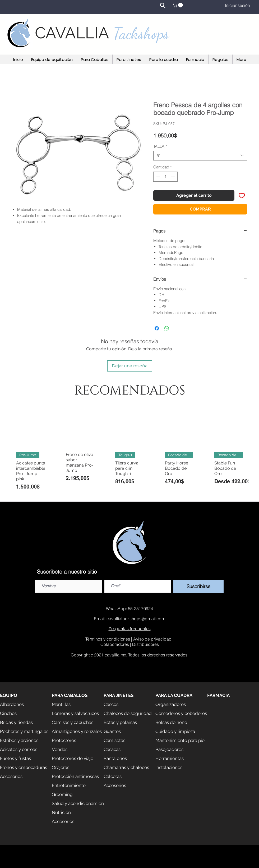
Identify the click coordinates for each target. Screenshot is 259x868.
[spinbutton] (166, 177)
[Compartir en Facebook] (157, 328)
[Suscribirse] (198, 586)
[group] (129, 452)
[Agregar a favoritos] (242, 195)
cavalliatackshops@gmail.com (136, 619)
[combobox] (200, 156)
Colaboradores (115, 644)
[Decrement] (158, 177)
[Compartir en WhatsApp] (167, 328)
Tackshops (141, 33)
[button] (178, 5)
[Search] (163, 5)
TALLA (160, 146)
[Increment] (174, 177)
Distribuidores (145, 644)
